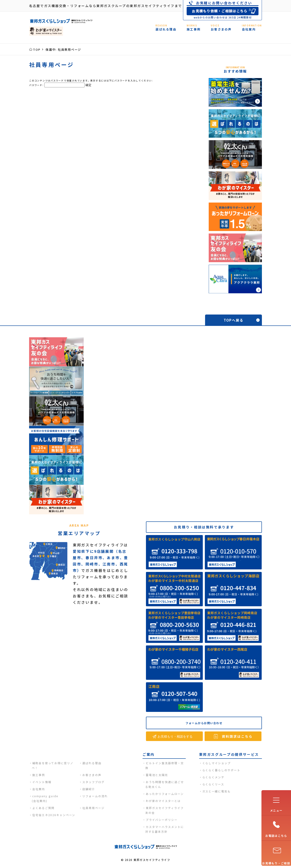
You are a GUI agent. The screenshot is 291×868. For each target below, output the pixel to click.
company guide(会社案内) (45, 798)
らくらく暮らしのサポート (221, 770)
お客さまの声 (92, 775)
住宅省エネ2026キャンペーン (54, 815)
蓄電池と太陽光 (157, 775)
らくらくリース (213, 784)
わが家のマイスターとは (163, 801)
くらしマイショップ (217, 763)
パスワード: (57, 85)
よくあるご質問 (43, 808)
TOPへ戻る (234, 320)
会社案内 (39, 789)
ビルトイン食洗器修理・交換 (165, 765)
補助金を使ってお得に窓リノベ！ (53, 765)
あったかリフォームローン (165, 794)
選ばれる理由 (92, 763)
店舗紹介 (89, 789)
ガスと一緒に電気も (217, 791)
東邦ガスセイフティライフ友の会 (164, 810)
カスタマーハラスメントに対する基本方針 (165, 829)
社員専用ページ (93, 808)
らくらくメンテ (213, 777)
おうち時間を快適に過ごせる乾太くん (165, 784)
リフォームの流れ (95, 796)
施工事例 (39, 775)
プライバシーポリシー (162, 820)
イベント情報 (42, 782)
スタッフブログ (93, 782)
